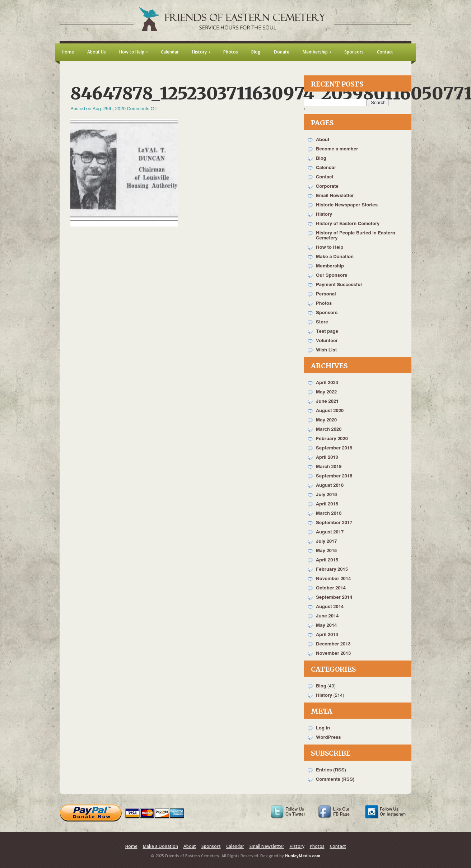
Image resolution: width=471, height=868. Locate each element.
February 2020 (332, 439)
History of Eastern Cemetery (348, 224)
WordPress (328, 738)
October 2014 (331, 588)
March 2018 (329, 514)
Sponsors (327, 313)
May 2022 (326, 392)
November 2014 (333, 579)
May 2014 (326, 626)
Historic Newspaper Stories (347, 205)
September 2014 (334, 598)
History (324, 214)
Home (131, 846)
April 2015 (327, 560)
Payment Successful (339, 285)
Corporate (327, 186)
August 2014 (330, 607)
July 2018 (327, 495)
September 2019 (334, 448)
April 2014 (327, 635)
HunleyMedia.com (303, 856)
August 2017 (330, 532)
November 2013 (333, 654)
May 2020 (326, 420)
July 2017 (327, 542)
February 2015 (332, 570)
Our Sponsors (332, 276)
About (323, 140)
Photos (324, 304)
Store (322, 322)
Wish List (326, 350)
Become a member (337, 149)
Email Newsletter (335, 196)
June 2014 (327, 616)
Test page (327, 332)
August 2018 (330, 486)
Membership (330, 266)
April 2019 (327, 458)
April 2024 (327, 383)
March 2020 (329, 430)
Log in (323, 728)
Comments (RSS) (335, 780)
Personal (326, 294)
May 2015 (326, 551)
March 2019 (329, 467)
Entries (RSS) (331, 770)
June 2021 (327, 402)
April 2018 (327, 504)
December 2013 (333, 644)
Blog (321, 158)
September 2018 (334, 476)
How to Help (330, 248)
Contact (325, 177)
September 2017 (334, 523)
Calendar (326, 168)
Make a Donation (335, 257)
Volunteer (327, 341)
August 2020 (330, 411)
